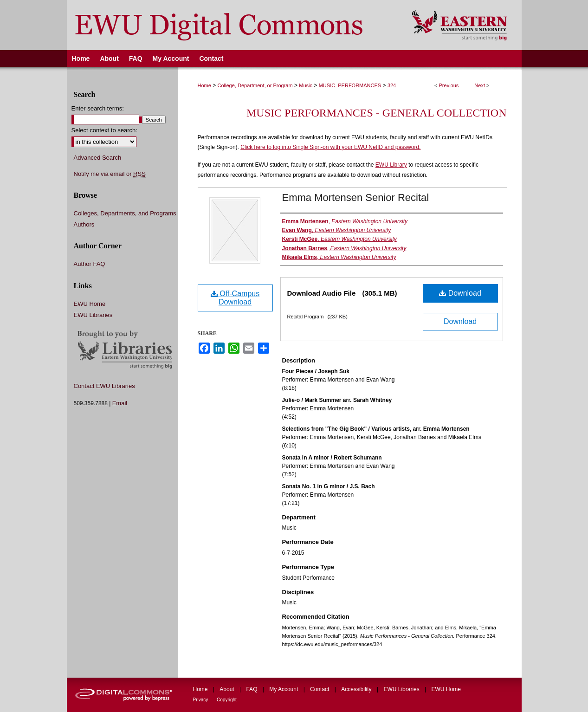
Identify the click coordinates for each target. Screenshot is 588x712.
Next (480, 85)
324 (392, 85)
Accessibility (357, 689)
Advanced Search (98, 158)
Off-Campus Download (235, 298)
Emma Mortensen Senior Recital (356, 197)
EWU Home (90, 304)
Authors (84, 224)
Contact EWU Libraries (104, 386)
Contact (320, 689)
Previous (449, 85)
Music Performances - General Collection (376, 113)
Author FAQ (90, 264)
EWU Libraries (93, 315)
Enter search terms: (98, 108)
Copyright (227, 700)
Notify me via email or (110, 174)
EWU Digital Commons (233, 25)
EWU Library (391, 165)
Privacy (201, 700)
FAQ (252, 689)
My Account (284, 689)
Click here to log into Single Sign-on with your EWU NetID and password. (330, 147)
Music (306, 85)
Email (120, 403)
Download (460, 293)
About (228, 689)
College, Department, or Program (255, 85)
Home (204, 85)
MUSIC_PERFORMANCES (350, 85)
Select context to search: (104, 130)
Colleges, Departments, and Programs (125, 213)
